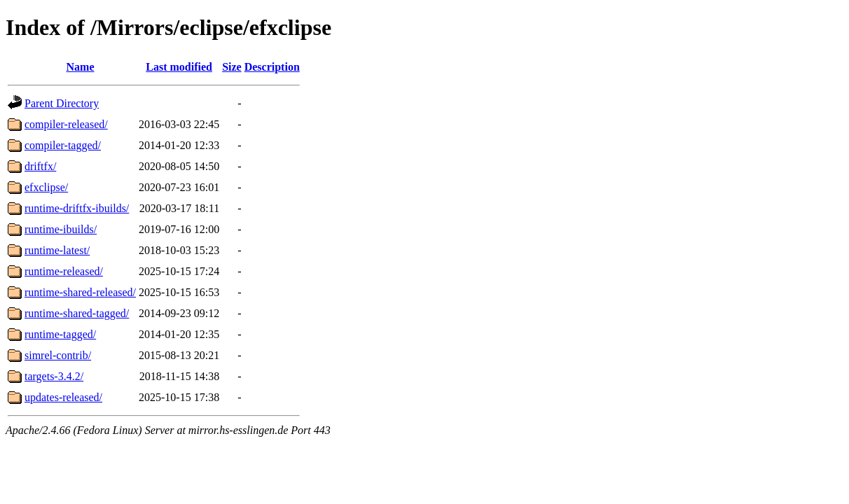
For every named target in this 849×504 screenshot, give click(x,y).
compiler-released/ (66, 124)
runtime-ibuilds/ (61, 229)
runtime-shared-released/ (80, 292)
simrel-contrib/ (58, 355)
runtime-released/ (64, 271)
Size (232, 67)
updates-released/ (63, 397)
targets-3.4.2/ (54, 376)
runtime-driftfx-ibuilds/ (77, 208)
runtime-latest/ (57, 250)
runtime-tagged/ (60, 334)
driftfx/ (40, 166)
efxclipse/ (46, 187)
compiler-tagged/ (63, 145)
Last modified (179, 67)
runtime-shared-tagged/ (77, 313)
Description (272, 67)
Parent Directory (62, 103)
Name (81, 67)
